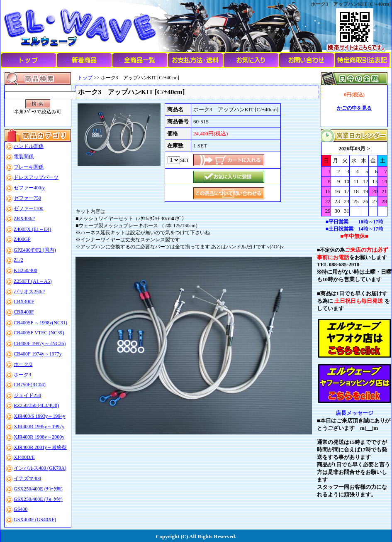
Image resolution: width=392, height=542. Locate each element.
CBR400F (24, 312)
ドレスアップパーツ (36, 177)
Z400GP (22, 239)
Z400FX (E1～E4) (32, 229)
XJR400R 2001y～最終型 (40, 447)
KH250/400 (26, 270)
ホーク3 (22, 375)
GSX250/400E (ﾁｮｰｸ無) (38, 489)
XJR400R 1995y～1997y (39, 427)
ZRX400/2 (24, 218)
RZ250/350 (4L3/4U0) (36, 405)
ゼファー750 (27, 198)
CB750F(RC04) (30, 385)
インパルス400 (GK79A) (40, 468)
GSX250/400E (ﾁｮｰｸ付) (38, 499)
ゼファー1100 (29, 208)
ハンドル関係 (29, 146)
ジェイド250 (27, 395)
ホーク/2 (23, 364)
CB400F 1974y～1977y (38, 354)
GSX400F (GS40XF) (35, 520)
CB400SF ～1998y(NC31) (40, 323)
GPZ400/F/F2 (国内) (35, 250)
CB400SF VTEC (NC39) (39, 333)
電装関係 (24, 157)
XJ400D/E (24, 457)
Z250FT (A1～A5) (33, 281)
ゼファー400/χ (29, 188)
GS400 (21, 509)
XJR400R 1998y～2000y (39, 437)
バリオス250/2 (29, 292)
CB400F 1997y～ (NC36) (40, 343)
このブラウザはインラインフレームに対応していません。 (354, 179)
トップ (85, 78)
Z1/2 (18, 260)
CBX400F (24, 302)
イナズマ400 (27, 478)
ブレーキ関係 (29, 167)
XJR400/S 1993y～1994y (39, 416)
